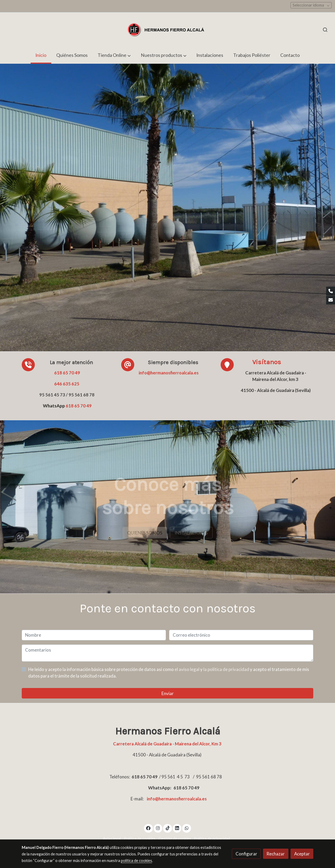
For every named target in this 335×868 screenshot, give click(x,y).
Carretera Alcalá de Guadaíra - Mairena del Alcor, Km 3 (168, 744)
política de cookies (136, 861)
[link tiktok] (167, 828)
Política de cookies (140, 839)
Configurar (246, 854)
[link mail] (331, 300)
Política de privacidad (212, 839)
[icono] (227, 365)
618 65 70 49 (67, 373)
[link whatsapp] (187, 828)
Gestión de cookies (175, 839)
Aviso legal (112, 839)
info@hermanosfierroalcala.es (169, 373)
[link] (167, 30)
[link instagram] (158, 828)
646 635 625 (67, 384)
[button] (114, 55)
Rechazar (276, 854)
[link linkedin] (177, 828)
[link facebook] (148, 828)
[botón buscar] (325, 30)
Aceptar (302, 854)
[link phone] (331, 291)
